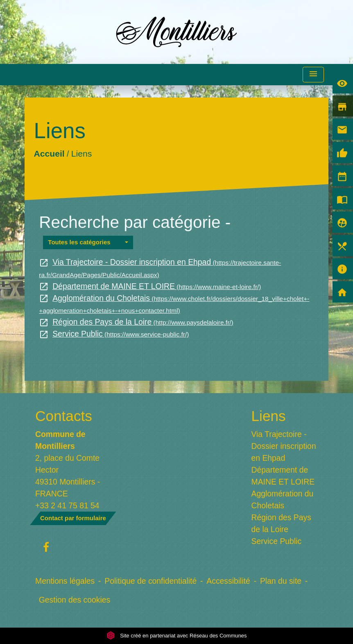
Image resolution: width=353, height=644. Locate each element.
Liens (81, 154)
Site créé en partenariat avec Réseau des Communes (177, 636)
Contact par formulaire (73, 518)
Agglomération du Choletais (283, 499)
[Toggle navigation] (313, 75)
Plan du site (281, 581)
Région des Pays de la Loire (136, 322)
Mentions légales (65, 581)
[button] (88, 242)
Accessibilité (228, 581)
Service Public (114, 334)
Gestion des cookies (75, 600)
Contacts (64, 416)
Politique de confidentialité (150, 581)
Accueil (49, 154)
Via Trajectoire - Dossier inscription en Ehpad (284, 446)
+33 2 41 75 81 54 (67, 505)
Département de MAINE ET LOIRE (150, 286)
